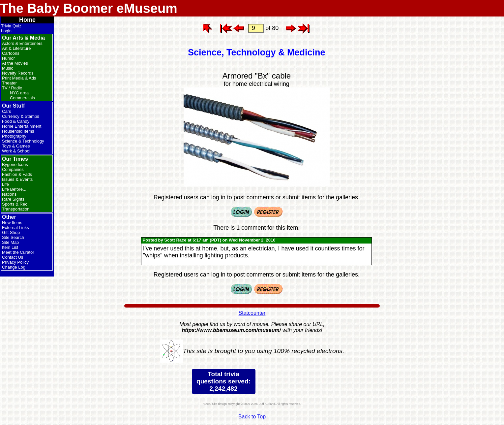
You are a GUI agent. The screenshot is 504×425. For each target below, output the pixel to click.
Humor (8, 58)
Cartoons (11, 53)
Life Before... (14, 189)
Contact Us (13, 257)
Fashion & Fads (17, 174)
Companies (13, 169)
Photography (14, 136)
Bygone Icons (15, 164)
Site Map (10, 242)
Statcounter (252, 313)
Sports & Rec (15, 204)
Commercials (22, 98)
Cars (6, 111)
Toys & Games (16, 146)
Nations (9, 194)
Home (27, 20)
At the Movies (15, 63)
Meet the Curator (18, 252)
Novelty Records (18, 73)
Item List (10, 247)
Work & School (16, 151)
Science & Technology (23, 141)
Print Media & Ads (19, 78)
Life (5, 184)
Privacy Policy (15, 262)
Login (6, 31)
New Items (12, 223)
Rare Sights (13, 199)
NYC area (19, 93)
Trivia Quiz (11, 26)
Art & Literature (16, 48)
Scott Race (175, 240)
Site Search (13, 237)
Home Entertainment (22, 126)
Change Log (14, 267)
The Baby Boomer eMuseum (89, 8)
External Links (15, 228)
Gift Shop (11, 232)
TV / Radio (12, 88)
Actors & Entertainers (22, 43)
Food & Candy (16, 121)
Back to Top (252, 417)
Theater (9, 83)
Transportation (16, 209)
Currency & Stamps (21, 116)
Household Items (18, 131)
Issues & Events (17, 179)
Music (8, 68)
